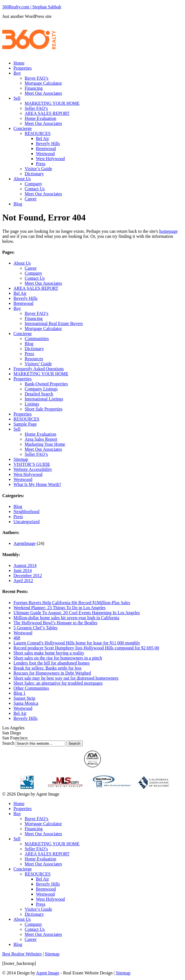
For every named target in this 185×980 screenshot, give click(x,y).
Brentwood (46, 149)
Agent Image (48, 973)
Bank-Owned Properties (46, 384)
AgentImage (25, 543)
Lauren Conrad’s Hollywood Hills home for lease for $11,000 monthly (77, 643)
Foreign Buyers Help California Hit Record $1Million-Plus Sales (72, 603)
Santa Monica (26, 703)
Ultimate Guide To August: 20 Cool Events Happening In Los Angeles (77, 613)
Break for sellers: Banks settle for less (48, 668)
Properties (23, 68)
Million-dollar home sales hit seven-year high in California (66, 618)
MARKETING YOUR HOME (52, 103)
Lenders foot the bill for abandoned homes (52, 663)
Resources (34, 359)
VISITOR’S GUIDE (32, 464)
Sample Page (25, 424)
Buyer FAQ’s (37, 78)
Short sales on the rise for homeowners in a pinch (58, 658)
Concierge (23, 128)
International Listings (44, 399)
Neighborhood (26, 512)
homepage (168, 231)
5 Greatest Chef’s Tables (35, 628)
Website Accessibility (33, 469)
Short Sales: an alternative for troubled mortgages (58, 683)
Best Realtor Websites (22, 954)
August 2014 (25, 565)
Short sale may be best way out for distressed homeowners (66, 678)
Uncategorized (26, 522)
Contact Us (35, 189)
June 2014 (23, 570)
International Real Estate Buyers (54, 323)
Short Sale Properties (44, 409)
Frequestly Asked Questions (39, 369)
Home (19, 63)
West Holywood (50, 159)
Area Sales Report (41, 439)
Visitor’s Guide (38, 169)
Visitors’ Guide (38, 364)
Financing (34, 88)
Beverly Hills (48, 143)
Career (31, 199)
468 (17, 638)
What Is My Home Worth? (37, 484)
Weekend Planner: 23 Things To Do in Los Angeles (60, 608)
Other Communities (31, 688)
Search (8, 743)
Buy (17, 73)
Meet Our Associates (43, 93)
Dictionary (34, 174)
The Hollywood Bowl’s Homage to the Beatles (55, 623)
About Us (22, 179)
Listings (32, 404)
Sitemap (21, 459)
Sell (17, 98)
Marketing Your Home (45, 444)
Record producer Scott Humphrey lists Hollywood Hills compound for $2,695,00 (86, 648)
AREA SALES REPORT (47, 113)
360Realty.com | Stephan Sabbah (32, 7)
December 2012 (28, 576)
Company (33, 184)
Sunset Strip (24, 698)
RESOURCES (38, 133)
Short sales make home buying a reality (49, 653)
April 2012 (23, 581)
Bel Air (42, 138)
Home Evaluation (40, 118)
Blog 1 (19, 693)
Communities (37, 339)
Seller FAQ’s (36, 108)
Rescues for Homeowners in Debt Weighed (52, 673)
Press (41, 164)
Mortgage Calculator (43, 83)
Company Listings (41, 389)
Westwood (45, 154)
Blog (18, 204)
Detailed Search (39, 394)
